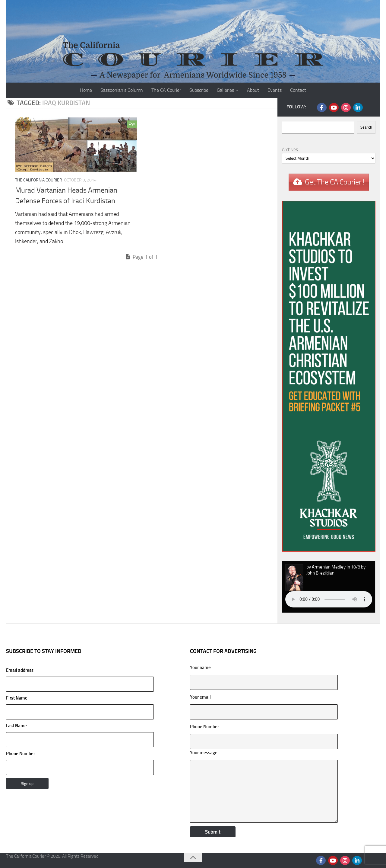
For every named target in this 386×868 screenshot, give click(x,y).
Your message (204, 753)
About (253, 90)
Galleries (225, 90)
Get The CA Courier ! (335, 182)
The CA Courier (166, 90)
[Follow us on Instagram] (346, 107)
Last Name (16, 726)
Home (86, 90)
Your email (200, 697)
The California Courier (39, 180)
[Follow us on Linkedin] (358, 107)
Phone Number (21, 754)
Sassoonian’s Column (122, 90)
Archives (290, 149)
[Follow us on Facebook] (322, 107)
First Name (17, 698)
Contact (298, 90)
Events (275, 90)
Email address (80, 680)
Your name (200, 668)
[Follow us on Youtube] (334, 107)
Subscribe (199, 90)
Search (366, 127)
